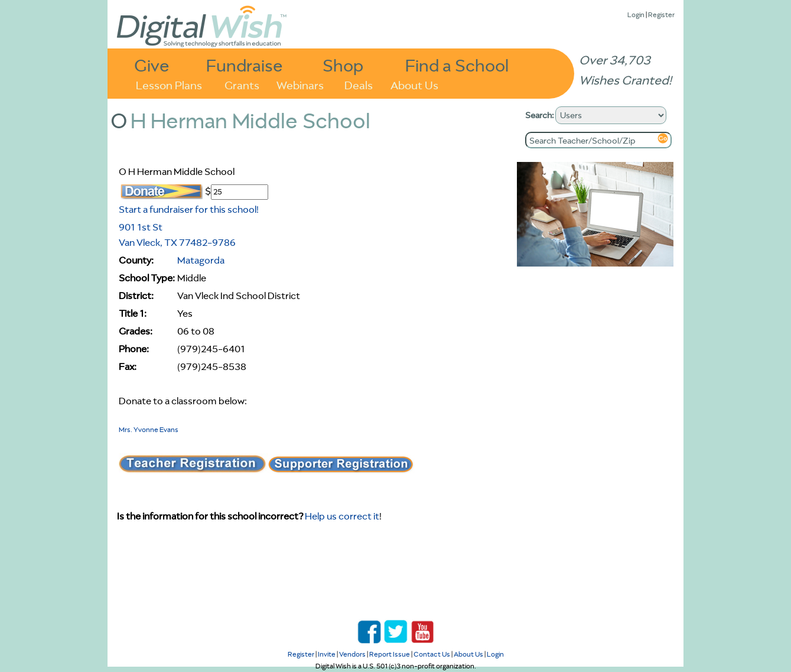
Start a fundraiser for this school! (189, 209)
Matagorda (201, 260)
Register (661, 14)
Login (636, 14)
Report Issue (390, 654)
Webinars (300, 84)
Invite (327, 654)
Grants (242, 84)
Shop (343, 65)
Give (152, 65)
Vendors (352, 654)
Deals (359, 84)
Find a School (457, 65)
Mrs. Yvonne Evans (149, 429)
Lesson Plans (169, 84)
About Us (414, 84)
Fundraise (245, 65)
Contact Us (432, 654)
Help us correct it (342, 516)
